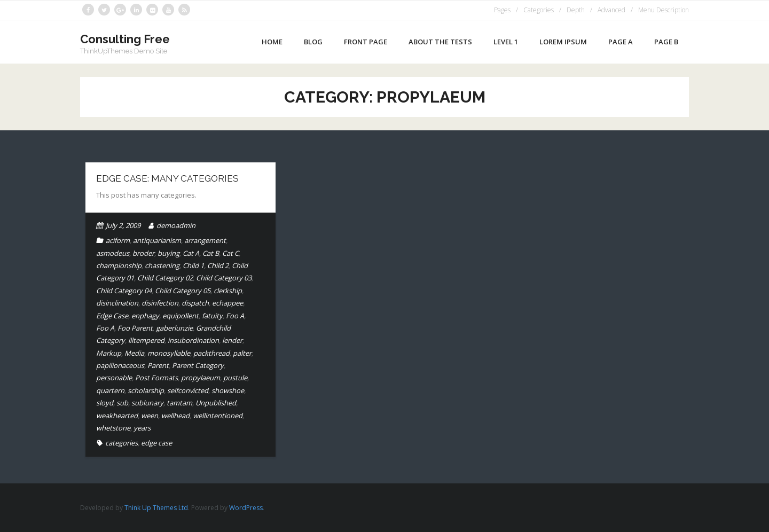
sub (122, 403)
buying (168, 253)
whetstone (113, 428)
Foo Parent (135, 328)
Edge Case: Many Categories (167, 178)
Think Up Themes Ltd (156, 508)
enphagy (145, 316)
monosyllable (169, 353)
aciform (118, 240)
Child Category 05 (183, 291)
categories (121, 443)
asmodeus (113, 253)
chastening (162, 265)
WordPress (246, 508)
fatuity (212, 316)
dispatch (195, 303)
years (142, 428)
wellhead (175, 416)
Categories (539, 10)
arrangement (205, 240)
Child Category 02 (165, 278)
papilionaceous (120, 365)
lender (232, 340)
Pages (502, 10)
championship (119, 265)
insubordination (193, 340)
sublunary (147, 403)
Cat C (230, 253)
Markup (109, 353)
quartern (110, 390)
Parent (158, 365)
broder (143, 253)
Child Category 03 (224, 278)
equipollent (181, 316)
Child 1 (193, 265)
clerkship (228, 291)
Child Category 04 (124, 291)
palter (242, 353)
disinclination (117, 303)
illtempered (146, 340)
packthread (211, 353)
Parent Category (198, 365)
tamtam (179, 403)
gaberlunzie (174, 328)
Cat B (211, 253)
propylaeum (201, 378)
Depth (576, 10)
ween (150, 416)
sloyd (105, 403)
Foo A (235, 316)
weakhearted (117, 416)
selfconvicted (188, 390)
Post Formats (156, 378)
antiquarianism (157, 240)
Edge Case (112, 316)
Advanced (611, 10)
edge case (156, 443)
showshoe (228, 390)
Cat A (191, 253)
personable (114, 378)
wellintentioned (218, 416)
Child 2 (218, 265)
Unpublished (216, 403)
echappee (227, 303)
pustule (235, 378)
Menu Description (664, 10)
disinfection (160, 303)
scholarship (146, 390)
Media (134, 353)
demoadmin (176, 225)
